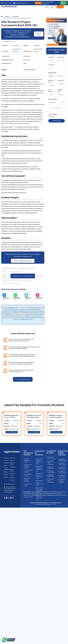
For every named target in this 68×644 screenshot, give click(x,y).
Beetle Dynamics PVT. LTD (49, 504)
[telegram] (11, 498)
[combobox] (51, 76)
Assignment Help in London (51, 458)
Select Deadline (53, 99)
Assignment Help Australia (62, 472)
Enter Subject (50, 91)
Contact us (7, 463)
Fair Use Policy (12, 474)
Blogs (5, 465)
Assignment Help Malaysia (62, 468)
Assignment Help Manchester (50, 481)
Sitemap (12, 478)
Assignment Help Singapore (62, 460)
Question (13, 458)
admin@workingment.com (21, 3)
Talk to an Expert (39, 34)
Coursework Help (27, 485)
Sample (6, 477)
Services (6, 460)
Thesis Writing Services (28, 471)
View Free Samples (12, 432)
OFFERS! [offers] (38, 3)
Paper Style (61, 80)
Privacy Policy (12, 470)
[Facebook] (4, 498)
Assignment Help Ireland (62, 476)
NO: (53, 116)
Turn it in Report (53, 114)
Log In (52, 7)
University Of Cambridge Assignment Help (39, 469)
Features (6, 472)
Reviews (12, 480)
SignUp (60, 7)
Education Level (60, 91)
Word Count (61, 57)
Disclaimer (13, 467)
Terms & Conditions (7, 469)
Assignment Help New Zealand (62, 481)
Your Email (51, 65)
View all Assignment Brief (23, 379)
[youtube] (6, 498)
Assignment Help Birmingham (50, 463)
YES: (50, 116)
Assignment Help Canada (62, 464)
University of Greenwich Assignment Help (39, 476)
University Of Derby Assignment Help (39, 483)
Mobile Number (52, 73)
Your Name (51, 57)
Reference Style (51, 81)
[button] (47, 7)
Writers (6, 475)
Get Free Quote (56, 121)
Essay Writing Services (28, 475)
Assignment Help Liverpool (51, 472)
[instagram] (13, 498)
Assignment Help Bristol (50, 468)
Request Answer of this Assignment (23, 276)
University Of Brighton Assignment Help (39, 461)
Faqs (11, 460)
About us (6, 458)
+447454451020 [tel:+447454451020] (6, 3)
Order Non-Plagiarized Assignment (23, 261)
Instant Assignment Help (27, 461)
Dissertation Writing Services (27, 466)
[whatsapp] (9, 498)
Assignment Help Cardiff (50, 476)
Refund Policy (12, 464)
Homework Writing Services (27, 480)
